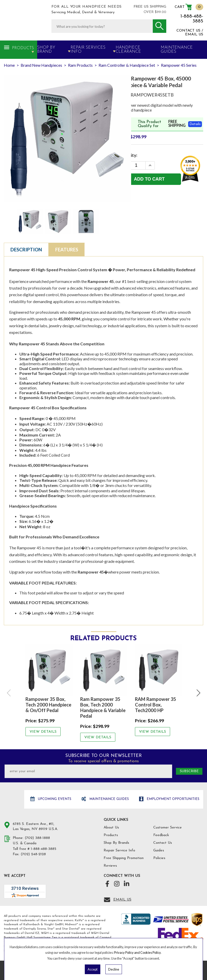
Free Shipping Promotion (124, 858)
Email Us (122, 900)
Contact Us (163, 843)
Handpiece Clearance (128, 50)
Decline (114, 969)
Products (23, 48)
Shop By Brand (46, 50)
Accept (93, 969)
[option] (49, 690)
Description (26, 250)
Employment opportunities (172, 799)
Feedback (161, 835)
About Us (111, 828)
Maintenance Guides (109, 799)
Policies (159, 858)
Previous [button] (9, 693)
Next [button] (198, 693)
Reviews (110, 866)
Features (67, 250)
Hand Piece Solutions (13, 800)
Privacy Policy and (127, 952)
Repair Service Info (119, 850)
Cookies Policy (150, 952)
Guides (159, 850)
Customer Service (168, 828)
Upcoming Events (54, 799)
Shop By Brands (116, 843)
